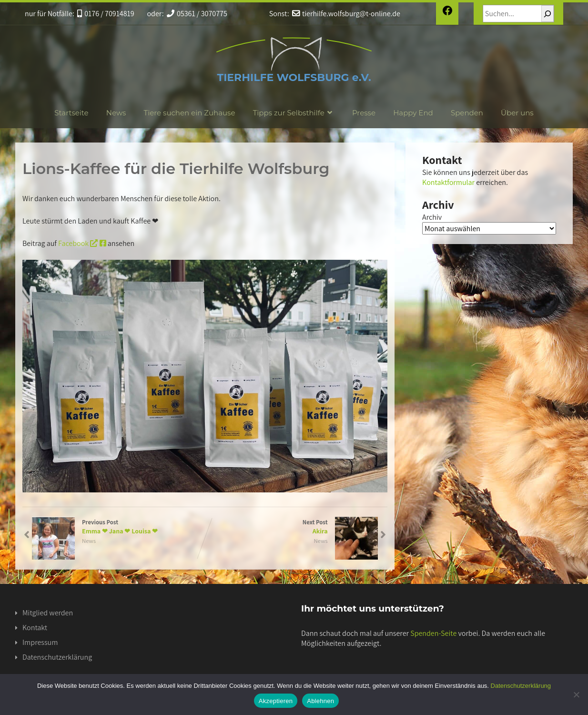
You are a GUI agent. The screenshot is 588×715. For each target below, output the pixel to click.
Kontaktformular (448, 182)
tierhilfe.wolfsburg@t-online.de (346, 14)
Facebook (82, 243)
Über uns (517, 113)
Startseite (71, 113)
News (116, 113)
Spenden (467, 113)
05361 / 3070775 (197, 14)
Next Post (291, 527)
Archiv (432, 217)
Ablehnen (320, 701)
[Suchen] (547, 14)
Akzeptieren (276, 701)
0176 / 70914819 (106, 14)
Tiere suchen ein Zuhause (190, 113)
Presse (364, 113)
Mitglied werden (48, 613)
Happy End (413, 113)
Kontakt (35, 628)
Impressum (40, 642)
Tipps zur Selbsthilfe (294, 113)
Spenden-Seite (433, 633)
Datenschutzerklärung (57, 657)
